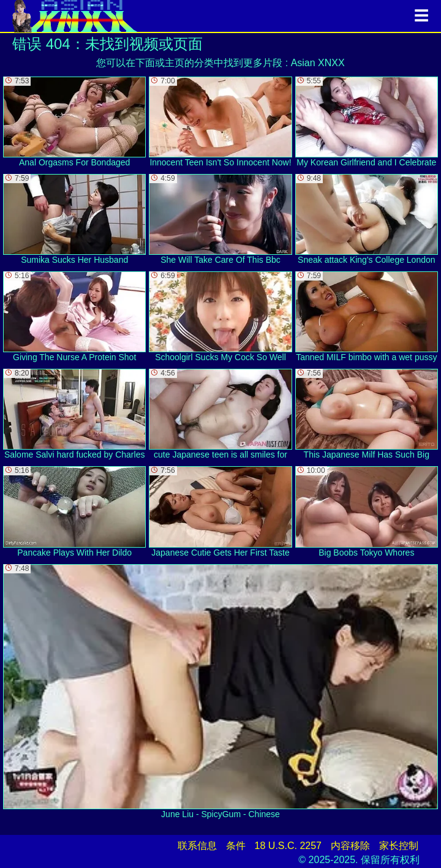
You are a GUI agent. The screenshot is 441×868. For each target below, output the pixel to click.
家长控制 (399, 846)
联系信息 (197, 846)
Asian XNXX (318, 63)
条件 (236, 846)
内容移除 (350, 846)
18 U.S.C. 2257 (288, 846)
